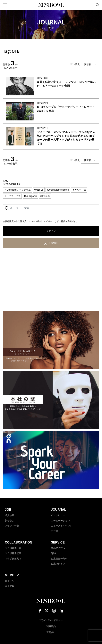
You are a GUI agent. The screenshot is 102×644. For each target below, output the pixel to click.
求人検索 (10, 515)
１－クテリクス (12, 196)
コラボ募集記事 (13, 553)
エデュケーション (60, 521)
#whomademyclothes (58, 190)
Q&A (53, 553)
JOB (8, 510)
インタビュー (58, 515)
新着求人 (10, 521)
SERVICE (58, 542)
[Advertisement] (51, 280)
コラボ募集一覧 (13, 548)
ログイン (51, 231)
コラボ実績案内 (13, 559)
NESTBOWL (51, 5)
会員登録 (53, 243)
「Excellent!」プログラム (17, 190)
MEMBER (12, 575)
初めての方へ (58, 548)
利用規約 (51, 626)
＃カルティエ (79, 190)
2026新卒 (45, 196)
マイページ (91, 5)
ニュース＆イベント (62, 526)
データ (55, 531)
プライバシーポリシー (51, 620)
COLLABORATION (18, 542)
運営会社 (51, 632)
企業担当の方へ (59, 559)
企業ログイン (58, 564)
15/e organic (30, 196)
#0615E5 (39, 190)
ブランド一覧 (12, 526)
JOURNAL (59, 510)
